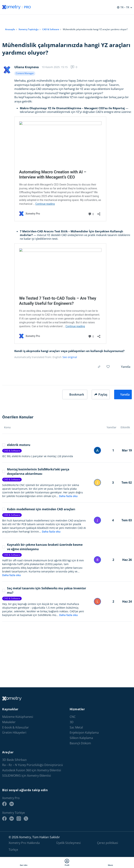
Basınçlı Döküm (80, 743)
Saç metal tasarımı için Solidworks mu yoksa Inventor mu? (44, 590)
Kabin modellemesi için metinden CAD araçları (39, 509)
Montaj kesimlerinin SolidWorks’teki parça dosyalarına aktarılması (36, 471)
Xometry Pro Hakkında (24, 843)
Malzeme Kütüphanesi (18, 717)
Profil (67, 862)
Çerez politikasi (108, 843)
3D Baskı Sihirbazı (14, 760)
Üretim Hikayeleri (14, 733)
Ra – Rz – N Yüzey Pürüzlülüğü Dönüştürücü (33, 765)
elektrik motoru (16, 445)
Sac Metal (76, 727)
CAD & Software (51, 29)
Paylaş (101, 394)
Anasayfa (10, 29)
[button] (75, 394)
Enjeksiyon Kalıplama (84, 733)
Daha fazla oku (68, 496)
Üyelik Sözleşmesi (68, 843)
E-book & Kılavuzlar (16, 727)
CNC (73, 717)
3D (72, 722)
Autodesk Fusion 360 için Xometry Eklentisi (32, 770)
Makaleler (9, 722)
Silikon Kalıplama (81, 738)
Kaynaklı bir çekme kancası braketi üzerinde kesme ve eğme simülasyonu (42, 547)
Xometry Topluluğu (29, 29)
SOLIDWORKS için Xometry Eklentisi (27, 776)
